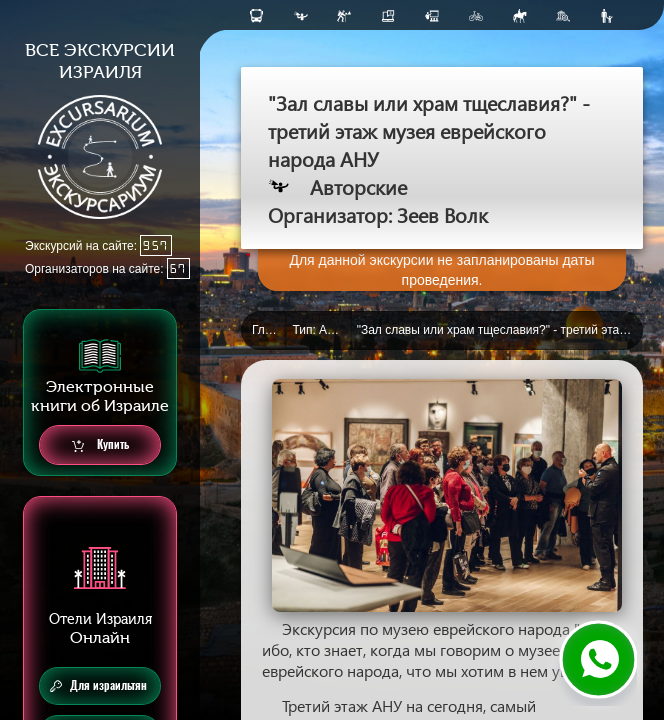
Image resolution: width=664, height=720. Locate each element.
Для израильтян (98, 686)
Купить (100, 445)
